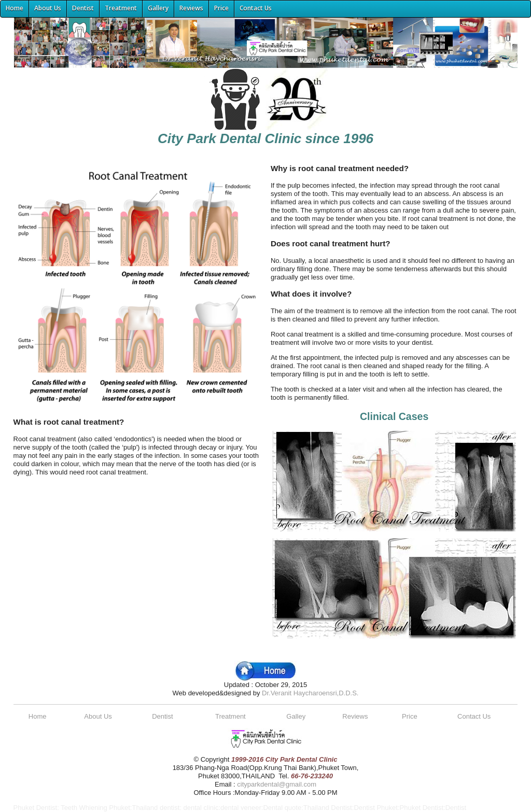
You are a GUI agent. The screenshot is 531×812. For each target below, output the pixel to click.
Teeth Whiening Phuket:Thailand (109, 808)
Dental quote (282, 808)
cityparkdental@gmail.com (277, 784)
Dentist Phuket (376, 808)
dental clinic (201, 808)
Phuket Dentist (36, 808)
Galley (296, 716)
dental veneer (241, 808)
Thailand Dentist (328, 808)
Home (38, 716)
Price (410, 716)
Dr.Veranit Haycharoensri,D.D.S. (310, 693)
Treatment (230, 716)
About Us (98, 716)
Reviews (355, 716)
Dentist (162, 716)
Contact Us (474, 716)
